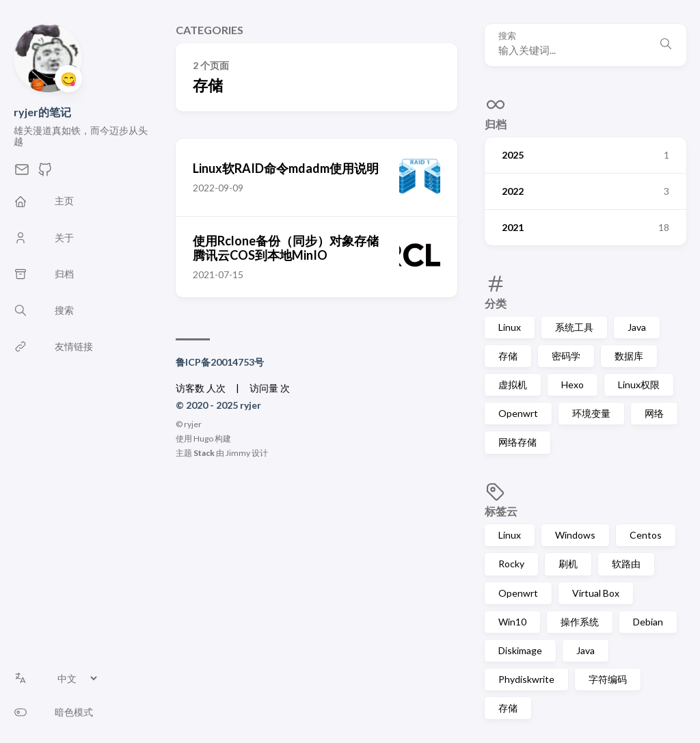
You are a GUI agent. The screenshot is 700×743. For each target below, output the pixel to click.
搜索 (507, 36)
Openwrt (518, 413)
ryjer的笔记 (42, 112)
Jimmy (238, 453)
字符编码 (608, 679)
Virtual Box (596, 593)
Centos (646, 535)
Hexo (573, 384)
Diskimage (520, 650)
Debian (648, 622)
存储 (508, 356)
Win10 (512, 622)
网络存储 (517, 442)
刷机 (568, 564)
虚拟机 (513, 384)
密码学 (566, 356)
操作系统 (580, 622)
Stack (204, 453)
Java (637, 327)
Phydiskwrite (526, 679)
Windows (575, 535)
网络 (654, 413)
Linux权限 (639, 384)
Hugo (203, 438)
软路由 (626, 564)
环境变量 (591, 413)
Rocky (511, 564)
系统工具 (574, 327)
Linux (510, 327)
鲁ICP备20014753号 (220, 362)
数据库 (629, 356)
